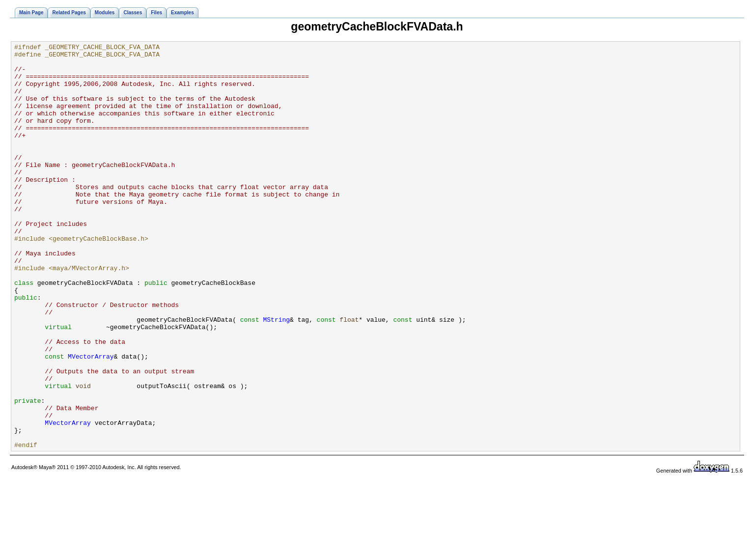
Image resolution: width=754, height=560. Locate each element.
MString (276, 375)
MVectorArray (91, 420)
